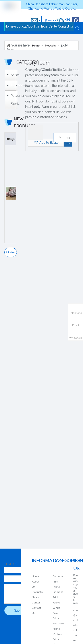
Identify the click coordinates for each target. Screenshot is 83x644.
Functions (13, 85)
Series (13, 75)
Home (36, 576)
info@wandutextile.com (76, 625)
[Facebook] (76, 20)
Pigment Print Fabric (58, 597)
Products (37, 592)
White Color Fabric (56, 613)
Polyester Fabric (13, 100)
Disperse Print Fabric (58, 582)
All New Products (11, 254)
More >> (65, 138)
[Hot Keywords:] (77, 28)
